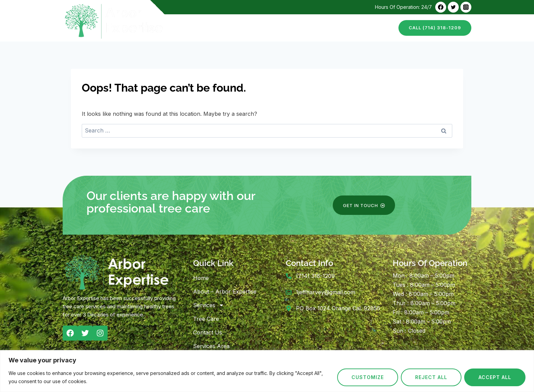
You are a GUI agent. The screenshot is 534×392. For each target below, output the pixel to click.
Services (209, 305)
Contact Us (374, 28)
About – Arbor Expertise (241, 28)
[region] (267, 371)
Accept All (495, 377)
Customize (368, 377)
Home (191, 28)
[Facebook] (441, 7)
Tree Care (336, 28)
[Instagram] (466, 7)
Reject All (431, 377)
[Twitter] (453, 7)
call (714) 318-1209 (435, 28)
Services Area (211, 346)
